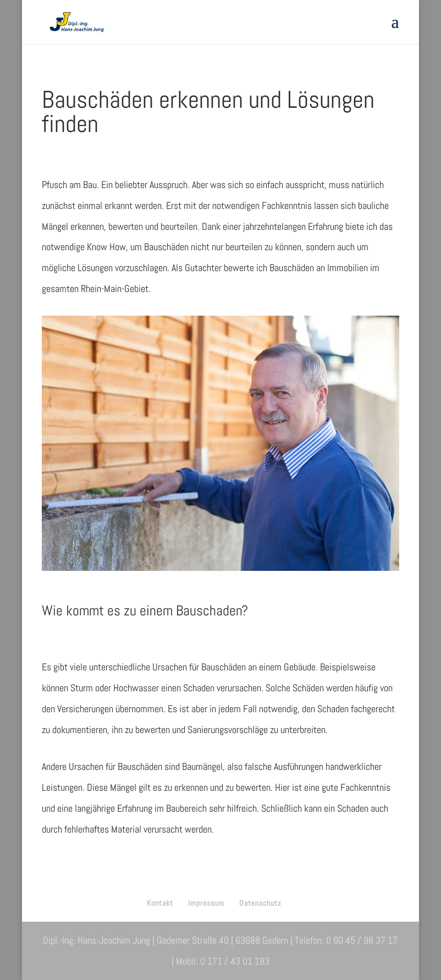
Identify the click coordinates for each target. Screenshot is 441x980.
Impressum (206, 903)
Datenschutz (260, 903)
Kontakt (160, 903)
